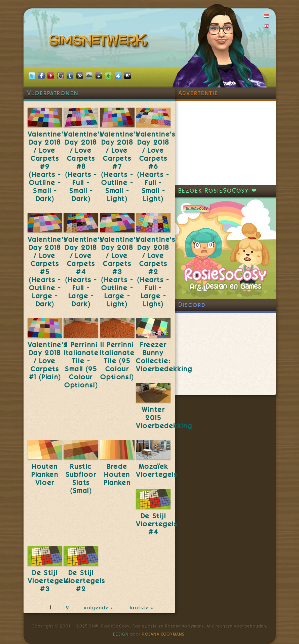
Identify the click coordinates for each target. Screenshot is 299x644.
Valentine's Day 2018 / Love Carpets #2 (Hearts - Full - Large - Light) (156, 272)
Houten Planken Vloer (45, 475)
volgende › (100, 608)
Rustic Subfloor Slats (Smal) (81, 479)
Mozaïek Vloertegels (157, 470)
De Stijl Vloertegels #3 (48, 581)
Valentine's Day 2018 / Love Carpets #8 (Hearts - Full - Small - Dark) (83, 166)
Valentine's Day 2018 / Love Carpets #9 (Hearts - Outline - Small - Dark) (47, 166)
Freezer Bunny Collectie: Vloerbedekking (164, 357)
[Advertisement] (225, 143)
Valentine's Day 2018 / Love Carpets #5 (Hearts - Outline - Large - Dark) (47, 272)
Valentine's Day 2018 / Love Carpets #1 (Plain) (47, 361)
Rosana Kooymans (163, 634)
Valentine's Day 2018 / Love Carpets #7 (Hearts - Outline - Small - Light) (120, 166)
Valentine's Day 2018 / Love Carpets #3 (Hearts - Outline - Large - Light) (120, 272)
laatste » (143, 608)
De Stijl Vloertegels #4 (157, 524)
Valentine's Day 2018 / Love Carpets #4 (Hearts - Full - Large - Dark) (83, 272)
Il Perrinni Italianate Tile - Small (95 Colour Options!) (81, 365)
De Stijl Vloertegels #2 (84, 581)
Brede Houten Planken (117, 475)
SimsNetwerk (100, 42)
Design (121, 634)
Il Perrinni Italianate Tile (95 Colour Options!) (117, 361)
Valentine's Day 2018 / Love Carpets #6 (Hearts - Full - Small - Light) (156, 166)
